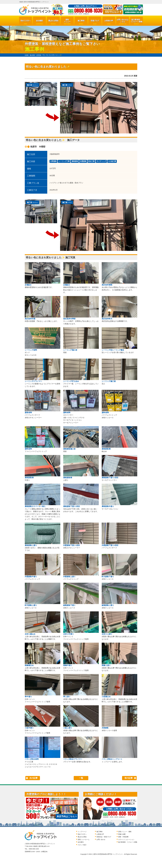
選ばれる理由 (53, 22)
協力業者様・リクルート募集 (136, 22)
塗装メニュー (67, 22)
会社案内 (81, 842)
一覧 (81, 778)
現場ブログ (95, 22)
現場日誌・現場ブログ (104, 837)
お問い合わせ (101, 839)
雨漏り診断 (122, 834)
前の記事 (129, 778)
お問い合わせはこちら (123, 22)
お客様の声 (109, 22)
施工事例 (81, 22)
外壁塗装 (83, 161)
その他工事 (112, 161)
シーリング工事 (64, 161)
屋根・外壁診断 (123, 837)
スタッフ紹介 (82, 845)
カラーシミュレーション (126, 839)
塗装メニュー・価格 (125, 832)
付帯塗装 (53, 161)
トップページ (82, 832)
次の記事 (34, 778)
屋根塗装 (75, 161)
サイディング (101, 161)
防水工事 (91, 161)
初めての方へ (26, 22)
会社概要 (39, 22)
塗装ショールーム (84, 839)
